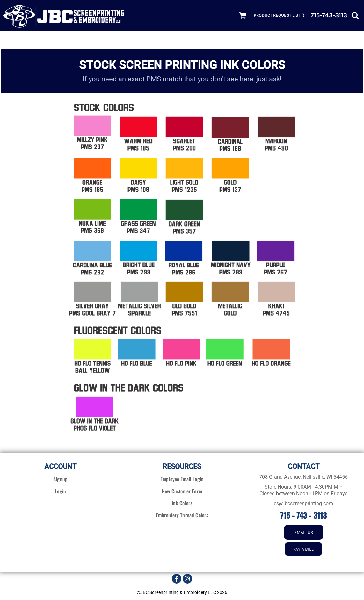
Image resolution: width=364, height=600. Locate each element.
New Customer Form (182, 491)
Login (60, 491)
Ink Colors (182, 503)
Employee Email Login (182, 479)
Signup (60, 479)
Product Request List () (279, 15)
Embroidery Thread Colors (182, 515)
